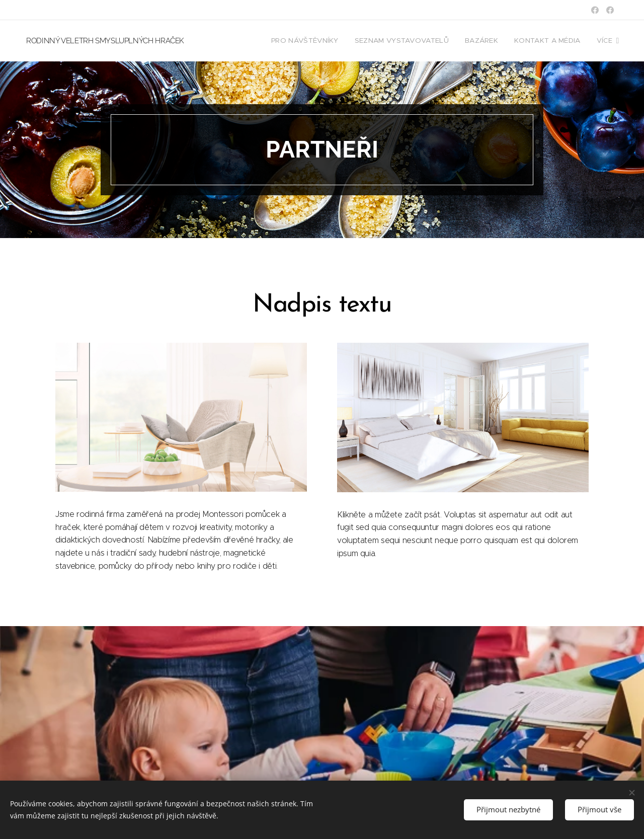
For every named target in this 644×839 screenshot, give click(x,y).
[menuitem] (313, 41)
